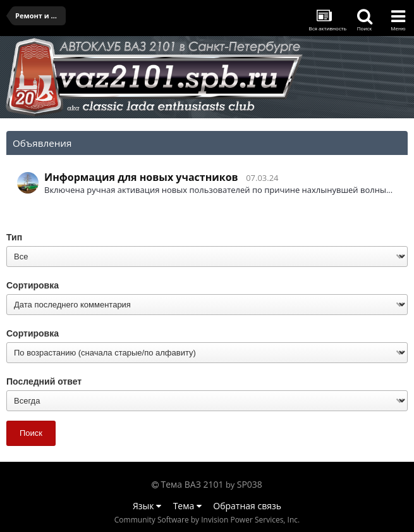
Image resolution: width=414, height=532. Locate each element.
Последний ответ (44, 381)
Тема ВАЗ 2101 (192, 484)
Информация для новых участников (141, 177)
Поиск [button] (31, 433)
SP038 (250, 484)
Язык (147, 506)
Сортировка (33, 285)
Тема (187, 506)
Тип (14, 237)
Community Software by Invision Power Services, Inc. (207, 520)
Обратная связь (247, 506)
